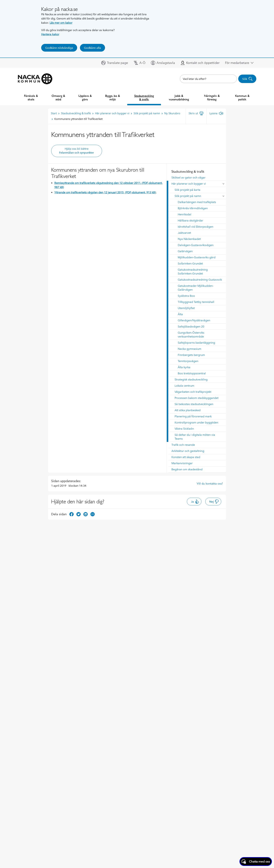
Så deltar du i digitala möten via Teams (195, 437)
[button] (115, 63)
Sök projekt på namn (188, 196)
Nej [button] (214, 502)
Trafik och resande (183, 445)
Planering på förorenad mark (193, 416)
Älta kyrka (184, 367)
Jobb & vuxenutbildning (179, 97)
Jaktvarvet (184, 233)
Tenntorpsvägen (188, 361)
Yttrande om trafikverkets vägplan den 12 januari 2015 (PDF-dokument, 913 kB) (105, 192)
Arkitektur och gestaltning (188, 451)
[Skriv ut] (196, 113)
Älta (180, 314)
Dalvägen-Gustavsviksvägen (196, 245)
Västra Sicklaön (184, 429)
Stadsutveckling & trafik (144, 97)
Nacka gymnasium (190, 349)
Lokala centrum (184, 386)
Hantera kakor (50, 34)
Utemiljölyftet (186, 308)
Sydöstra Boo (186, 296)
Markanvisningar (182, 463)
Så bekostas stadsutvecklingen (194, 404)
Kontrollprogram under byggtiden (196, 423)
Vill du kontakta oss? (210, 483)
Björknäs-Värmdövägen (193, 208)
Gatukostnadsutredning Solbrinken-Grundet (193, 272)
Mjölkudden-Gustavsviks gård (197, 257)
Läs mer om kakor (61, 23)
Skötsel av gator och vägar (188, 178)
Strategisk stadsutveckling (191, 380)
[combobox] (208, 79)
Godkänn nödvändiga (59, 48)
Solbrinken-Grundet (190, 264)
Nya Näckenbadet (189, 239)
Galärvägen (185, 251)
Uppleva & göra (85, 97)
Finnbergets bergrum (191, 355)
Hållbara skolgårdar (190, 221)
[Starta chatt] (256, 862)
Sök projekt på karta (187, 190)
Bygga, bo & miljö (113, 97)
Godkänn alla (92, 48)
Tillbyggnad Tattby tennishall (196, 302)
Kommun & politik (242, 97)
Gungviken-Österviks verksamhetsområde (191, 335)
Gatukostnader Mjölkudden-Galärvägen (196, 288)
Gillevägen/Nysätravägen (194, 320)
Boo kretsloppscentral (192, 373)
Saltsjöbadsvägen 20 (191, 327)
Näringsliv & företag (212, 97)
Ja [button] (195, 502)
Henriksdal (185, 214)
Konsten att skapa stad (186, 457)
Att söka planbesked (188, 410)
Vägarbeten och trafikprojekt (193, 392)
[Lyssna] (216, 113)
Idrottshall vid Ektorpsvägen (196, 227)
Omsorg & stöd (58, 97)
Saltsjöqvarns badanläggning (196, 343)
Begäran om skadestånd (187, 469)
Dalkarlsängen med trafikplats (197, 202)
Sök (247, 79)
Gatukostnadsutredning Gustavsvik (200, 280)
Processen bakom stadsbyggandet (197, 398)
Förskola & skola (31, 97)
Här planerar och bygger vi (189, 184)
